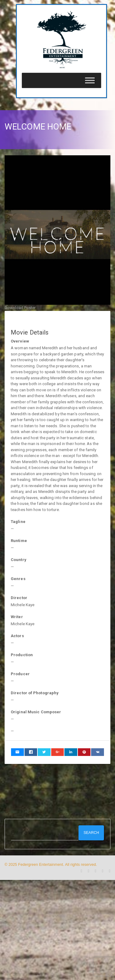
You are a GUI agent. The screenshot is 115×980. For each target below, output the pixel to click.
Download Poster (20, 308)
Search (91, 833)
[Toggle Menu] (90, 80)
